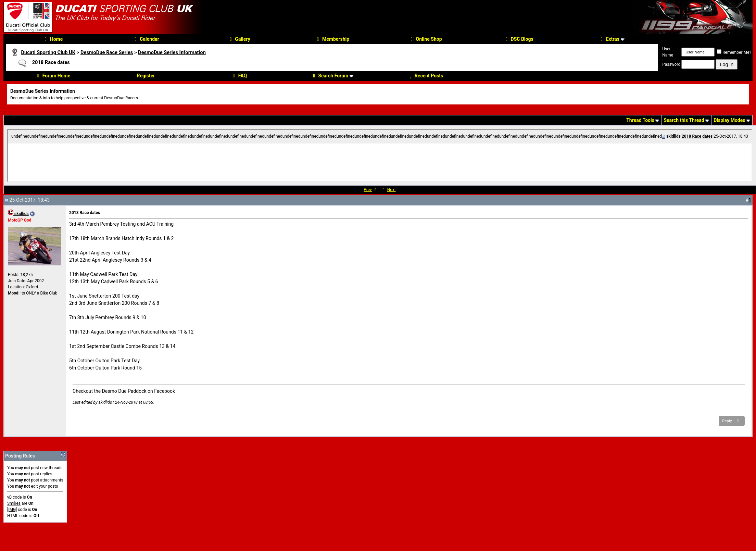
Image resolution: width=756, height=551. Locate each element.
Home (53, 39)
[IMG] (12, 510)
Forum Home (53, 76)
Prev (368, 190)
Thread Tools (640, 120)
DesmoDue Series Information (172, 52)
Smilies (14, 503)
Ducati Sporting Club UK (48, 52)
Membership (332, 39)
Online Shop (425, 39)
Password (671, 64)
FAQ (239, 76)
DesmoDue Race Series (107, 52)
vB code (15, 497)
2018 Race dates (697, 136)
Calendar (146, 39)
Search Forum (330, 76)
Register (146, 76)
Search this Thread (684, 120)
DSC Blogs (519, 39)
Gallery (239, 39)
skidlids (18, 214)
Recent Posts (425, 76)
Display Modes (729, 120)
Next (392, 190)
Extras (609, 39)
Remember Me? (734, 52)
